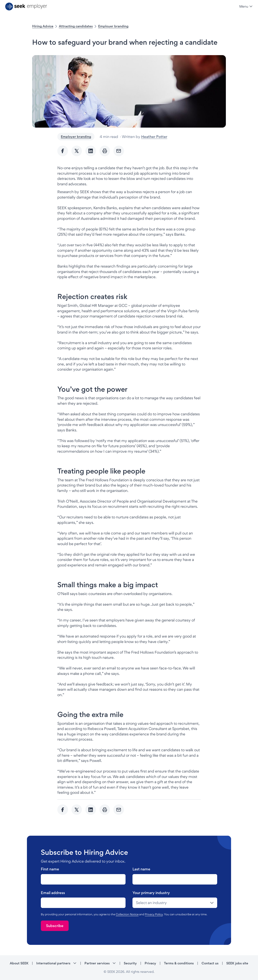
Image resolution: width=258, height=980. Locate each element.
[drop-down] (175, 903)
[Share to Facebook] (63, 151)
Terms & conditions (179, 963)
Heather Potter (154, 137)
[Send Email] (119, 151)
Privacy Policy (154, 914)
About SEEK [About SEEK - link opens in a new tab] (19, 963)
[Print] (105, 151)
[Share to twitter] (77, 151)
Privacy (150, 963)
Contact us (210, 963)
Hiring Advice (43, 26)
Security (130, 963)
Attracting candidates (76, 26)
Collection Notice (127, 914)
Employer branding (113, 26)
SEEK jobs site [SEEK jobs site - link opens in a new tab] (237, 963)
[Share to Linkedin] (91, 151)
